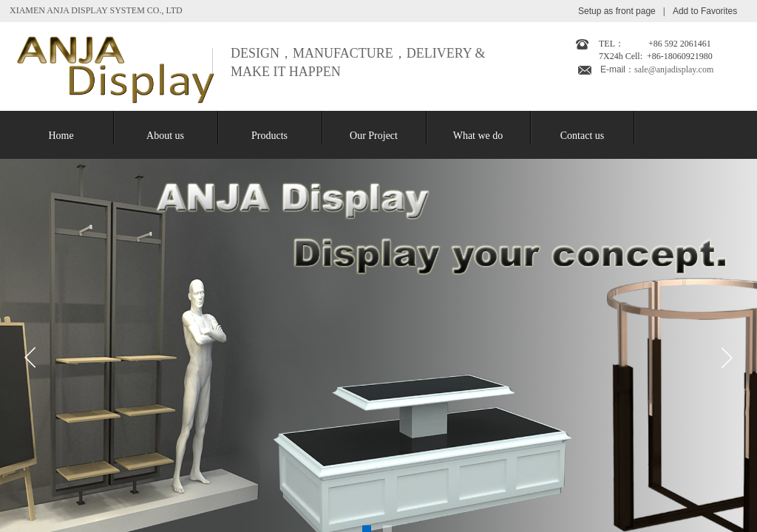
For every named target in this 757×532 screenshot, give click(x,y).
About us (165, 136)
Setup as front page (617, 11)
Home (61, 136)
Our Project (374, 136)
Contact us (583, 136)
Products (269, 136)
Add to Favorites (705, 11)
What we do (478, 136)
